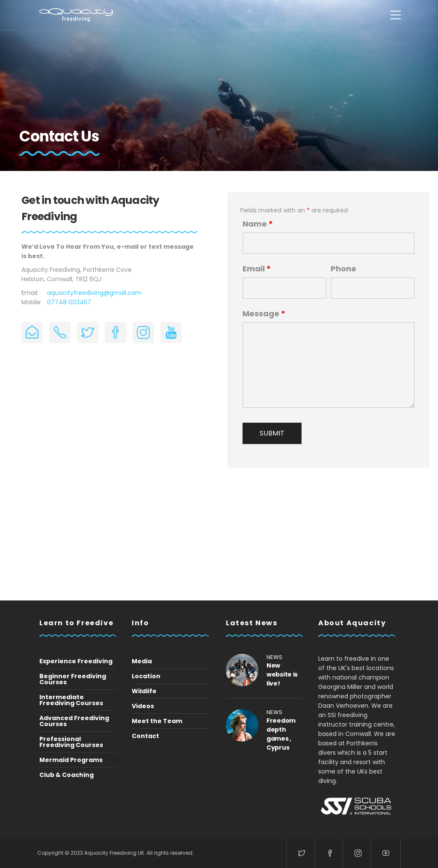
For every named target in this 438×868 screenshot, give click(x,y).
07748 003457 (69, 302)
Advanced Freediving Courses (74, 721)
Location (146, 676)
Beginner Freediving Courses (73, 679)
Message (264, 314)
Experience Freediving (76, 661)
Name (258, 224)
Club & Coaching (67, 775)
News (274, 657)
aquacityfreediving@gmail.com (94, 293)
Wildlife (144, 691)
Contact (145, 736)
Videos (143, 706)
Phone (343, 269)
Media (142, 661)
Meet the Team (157, 721)
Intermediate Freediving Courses (71, 700)
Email (257, 269)
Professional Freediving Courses (71, 742)
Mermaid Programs (71, 760)
